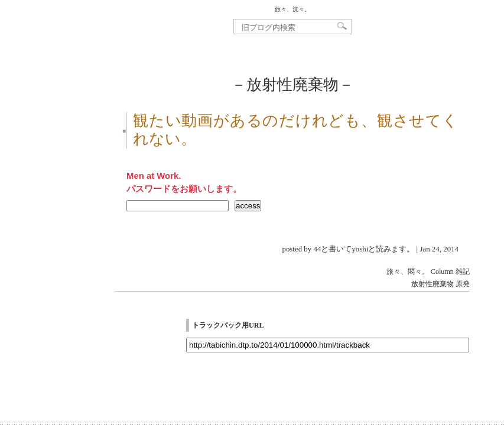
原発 (463, 284)
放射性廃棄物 (433, 284)
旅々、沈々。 (292, 9)
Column (442, 272)
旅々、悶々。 (408, 272)
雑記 (463, 272)
